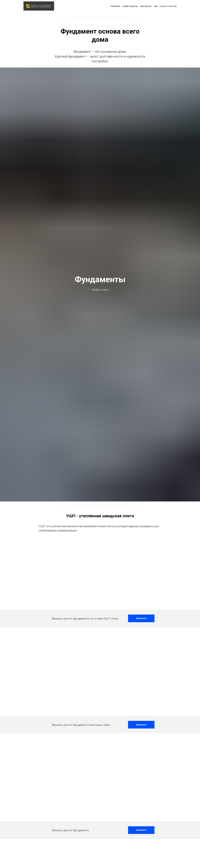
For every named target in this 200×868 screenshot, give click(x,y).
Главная (115, 6)
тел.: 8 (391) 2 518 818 (165, 6)
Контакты (146, 6)
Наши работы (130, 6)
